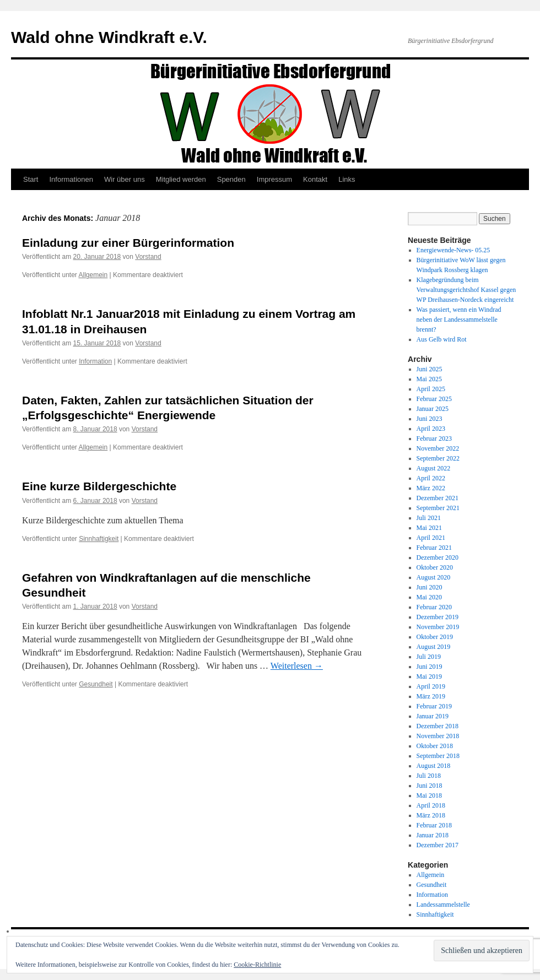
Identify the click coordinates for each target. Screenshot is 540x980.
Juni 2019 (430, 667)
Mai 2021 (429, 528)
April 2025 (431, 389)
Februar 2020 (434, 607)
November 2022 (438, 448)
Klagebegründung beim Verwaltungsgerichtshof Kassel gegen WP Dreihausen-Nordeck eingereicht (466, 290)
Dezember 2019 (438, 617)
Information (95, 361)
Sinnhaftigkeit (99, 539)
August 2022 (434, 468)
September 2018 (438, 756)
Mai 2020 (429, 597)
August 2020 (434, 577)
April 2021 (431, 538)
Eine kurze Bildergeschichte (99, 486)
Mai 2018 (429, 795)
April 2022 (431, 478)
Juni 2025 (430, 369)
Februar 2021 (434, 548)
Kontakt (315, 179)
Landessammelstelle (443, 905)
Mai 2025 (429, 379)
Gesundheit (96, 684)
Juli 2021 (429, 518)
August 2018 (434, 766)
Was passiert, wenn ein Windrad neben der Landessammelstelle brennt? (459, 320)
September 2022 (438, 458)
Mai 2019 (429, 676)
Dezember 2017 (438, 845)
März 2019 (431, 696)
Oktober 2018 (435, 746)
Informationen (71, 179)
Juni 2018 (430, 786)
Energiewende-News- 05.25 (453, 250)
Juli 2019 (429, 657)
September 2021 (438, 508)
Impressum (274, 179)
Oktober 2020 (435, 567)
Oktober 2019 (435, 637)
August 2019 (434, 647)
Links (347, 179)
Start (31, 179)
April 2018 (431, 805)
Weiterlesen (297, 666)
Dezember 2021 (438, 498)
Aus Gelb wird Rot (442, 339)
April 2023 (431, 429)
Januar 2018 (433, 835)
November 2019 (438, 627)
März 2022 (431, 488)
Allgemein (93, 275)
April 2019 (431, 686)
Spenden (231, 179)
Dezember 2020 (438, 557)
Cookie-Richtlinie (257, 965)
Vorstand (148, 257)
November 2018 (438, 736)
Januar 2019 (433, 716)
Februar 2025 (434, 399)
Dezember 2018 (438, 726)
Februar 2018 (434, 825)
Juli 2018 (429, 776)
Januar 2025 (433, 409)
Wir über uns (125, 179)
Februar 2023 (434, 438)
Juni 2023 (430, 419)
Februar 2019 (434, 706)
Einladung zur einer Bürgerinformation (128, 243)
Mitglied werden (181, 179)
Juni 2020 (430, 587)
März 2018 (431, 815)
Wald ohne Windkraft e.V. (109, 37)
